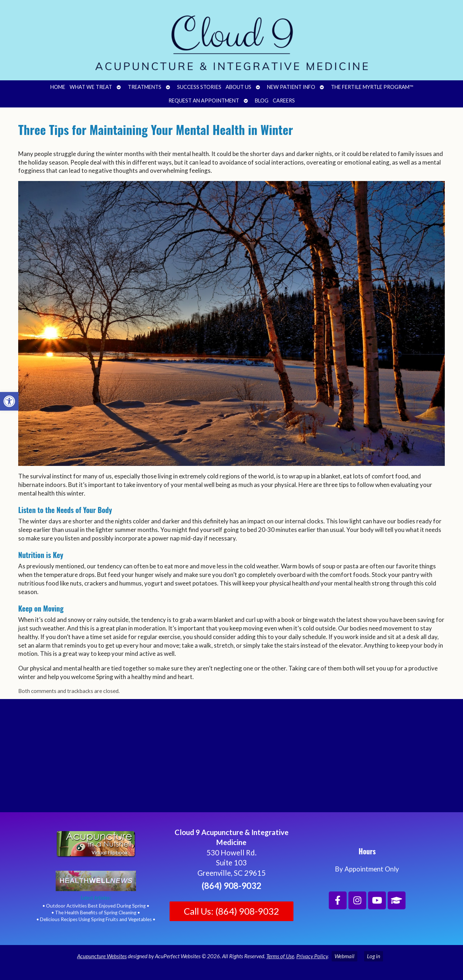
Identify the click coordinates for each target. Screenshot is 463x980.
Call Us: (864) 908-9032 (232, 911)
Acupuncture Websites (102, 956)
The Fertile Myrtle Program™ (372, 87)
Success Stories (199, 87)
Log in (374, 956)
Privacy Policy (312, 956)
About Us (238, 87)
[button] (9, 401)
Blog (262, 100)
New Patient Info (291, 87)
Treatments (145, 87)
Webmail (344, 956)
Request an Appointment (204, 100)
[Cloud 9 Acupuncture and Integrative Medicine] (232, 759)
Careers (284, 100)
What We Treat (91, 87)
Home (58, 87)
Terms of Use (280, 956)
